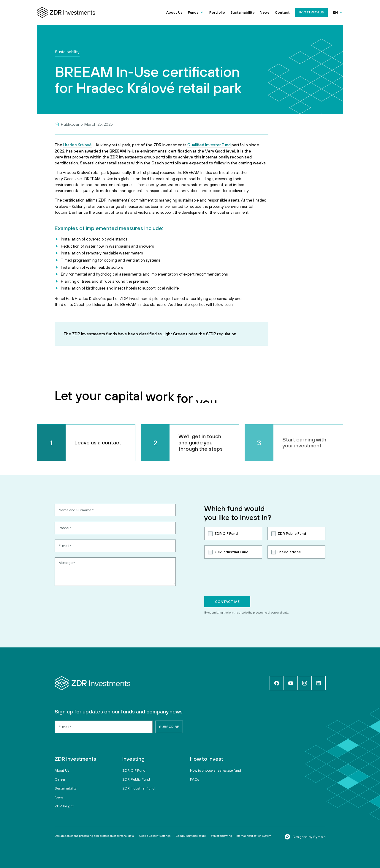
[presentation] (249, 577)
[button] (196, 12)
